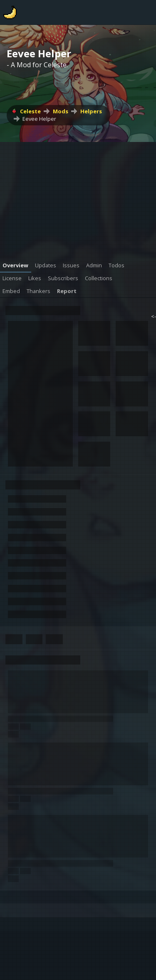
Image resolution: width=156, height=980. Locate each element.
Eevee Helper (39, 119)
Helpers (91, 111)
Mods (61, 111)
